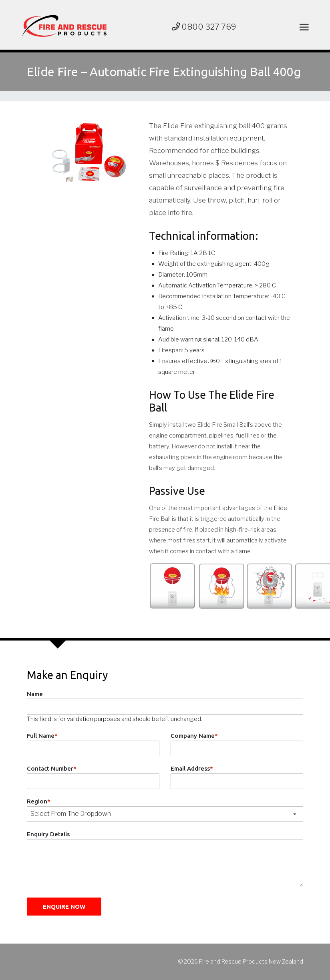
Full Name (42, 736)
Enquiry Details (48, 834)
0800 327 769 (204, 27)
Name (35, 694)
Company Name (194, 736)
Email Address (192, 768)
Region (39, 801)
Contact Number (52, 768)
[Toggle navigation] (303, 27)
